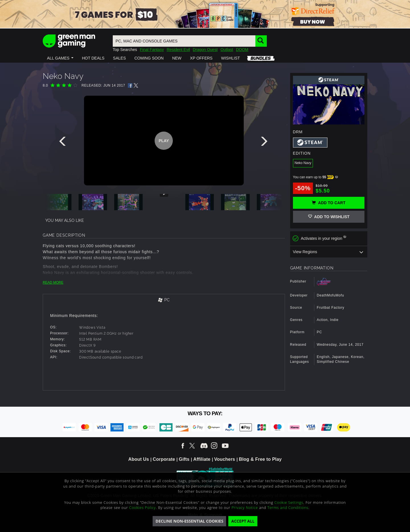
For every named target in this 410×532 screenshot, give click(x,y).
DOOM (242, 50)
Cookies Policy (143, 508)
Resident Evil (178, 50)
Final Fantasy (152, 50)
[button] (60, 58)
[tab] (164, 300)
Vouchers (225, 459)
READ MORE (53, 283)
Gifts (184, 459)
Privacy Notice (245, 508)
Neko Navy (303, 163)
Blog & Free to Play (260, 459)
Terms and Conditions (288, 508)
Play (164, 141)
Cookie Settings (289, 502)
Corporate (164, 459)
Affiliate (202, 459)
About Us (139, 459)
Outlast (227, 50)
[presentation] (63, 143)
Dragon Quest (205, 50)
